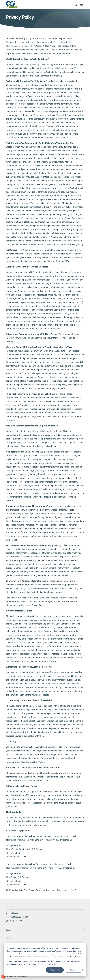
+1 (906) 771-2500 (54, 868)
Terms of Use (22, 977)
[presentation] (82, 5)
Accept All (55, 970)
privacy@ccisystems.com (20, 868)
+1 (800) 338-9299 (51, 840)
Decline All (74, 970)
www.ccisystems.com (19, 46)
